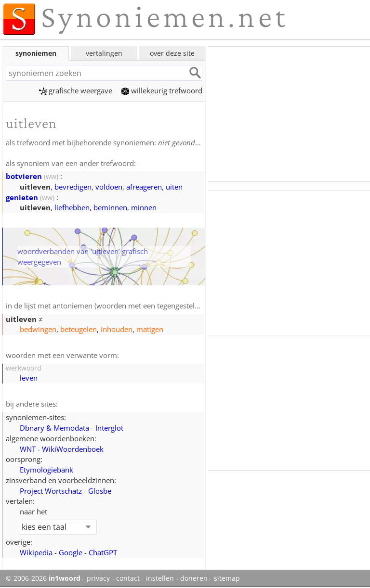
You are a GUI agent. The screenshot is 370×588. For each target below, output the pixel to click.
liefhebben (72, 207)
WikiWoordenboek (73, 449)
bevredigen (73, 187)
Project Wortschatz (51, 491)
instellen (160, 578)
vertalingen (104, 53)
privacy (98, 578)
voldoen (109, 187)
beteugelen (79, 329)
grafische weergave (76, 90)
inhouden (117, 329)
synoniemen (36, 53)
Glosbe (100, 491)
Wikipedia (36, 552)
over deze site (172, 53)
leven (29, 378)
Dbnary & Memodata (54, 428)
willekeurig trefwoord (162, 90)
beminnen (110, 207)
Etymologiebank (46, 470)
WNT (28, 449)
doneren (194, 578)
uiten (174, 187)
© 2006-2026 (43, 578)
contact (128, 578)
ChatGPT (103, 552)
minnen (144, 207)
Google (71, 552)
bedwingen (38, 329)
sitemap (227, 578)
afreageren (144, 187)
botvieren (24, 176)
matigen (150, 329)
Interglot (109, 428)
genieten (22, 197)
